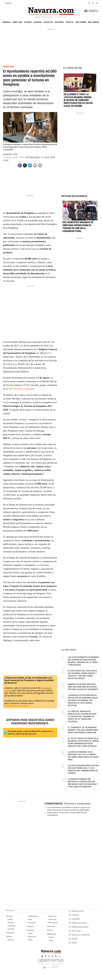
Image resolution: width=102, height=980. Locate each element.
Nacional (59, 22)
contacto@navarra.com (16, 706)
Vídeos (51, 940)
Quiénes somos (78, 911)
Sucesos (11, 923)
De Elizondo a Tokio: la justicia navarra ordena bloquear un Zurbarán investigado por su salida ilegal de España (78, 100)
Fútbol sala (52, 919)
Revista (70, 22)
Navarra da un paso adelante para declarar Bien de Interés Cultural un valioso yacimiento (83, 687)
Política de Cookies (79, 923)
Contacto (75, 915)
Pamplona (17, 22)
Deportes (48, 22)
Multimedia (94, 22)
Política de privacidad (80, 927)
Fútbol (30, 933)
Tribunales (11, 926)
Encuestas (32, 923)
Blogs (30, 919)
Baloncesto (32, 937)
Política (10, 919)
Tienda (74, 943)
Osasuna (37, 22)
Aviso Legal (76, 931)
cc (60, 956)
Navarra (7, 22)
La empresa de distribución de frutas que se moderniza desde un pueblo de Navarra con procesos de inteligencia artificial (83, 700)
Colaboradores (33, 916)
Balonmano (52, 916)
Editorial (10, 940)
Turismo (75, 939)
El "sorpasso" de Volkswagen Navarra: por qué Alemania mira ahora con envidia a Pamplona (83, 730)
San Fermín (81, 22)
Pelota (30, 940)
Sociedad (11, 929)
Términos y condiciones (77, 804)
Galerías (51, 937)
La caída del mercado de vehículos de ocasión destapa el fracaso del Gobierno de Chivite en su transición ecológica (82, 717)
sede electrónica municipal (21, 389)
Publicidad (76, 919)
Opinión (28, 22)
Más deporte (53, 923)
